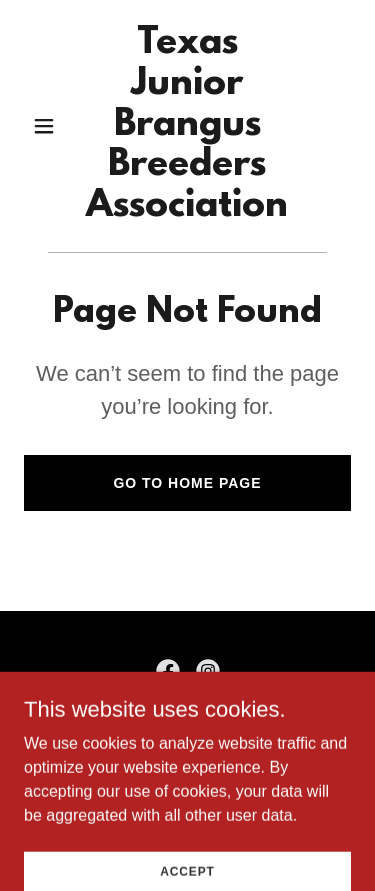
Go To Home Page (187, 483)
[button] (48, 126)
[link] (187, 210)
